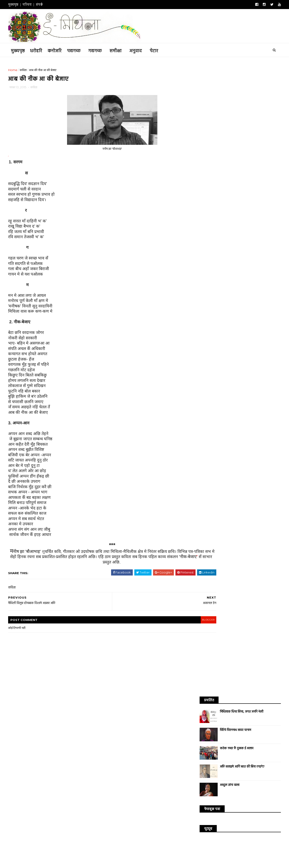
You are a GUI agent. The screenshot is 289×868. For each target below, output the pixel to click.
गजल (236, 291)
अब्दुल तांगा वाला (225, 155)
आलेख (259, 283)
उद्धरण (263, 299)
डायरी (261, 291)
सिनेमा (202, 299)
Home (17, 69)
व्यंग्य (231, 299)
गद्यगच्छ (99, 50)
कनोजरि (59, 50)
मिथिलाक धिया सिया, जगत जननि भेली (237, 82)
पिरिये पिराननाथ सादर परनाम (231, 100)
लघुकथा (217, 299)
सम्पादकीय (263, 306)
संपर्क (44, 4)
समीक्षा (120, 50)
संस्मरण (246, 306)
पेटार (158, 50)
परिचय (31, 4)
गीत (249, 291)
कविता (27, 69)
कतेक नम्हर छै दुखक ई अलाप (232, 119)
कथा (215, 283)
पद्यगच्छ (78, 50)
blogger (177, 622)
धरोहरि (40, 50)
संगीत (216, 306)
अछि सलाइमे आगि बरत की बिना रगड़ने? (238, 137)
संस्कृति (230, 306)
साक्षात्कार (247, 299)
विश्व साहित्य (205, 291)
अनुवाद (140, 50)
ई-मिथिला (66, 854)
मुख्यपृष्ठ (17, 4)
